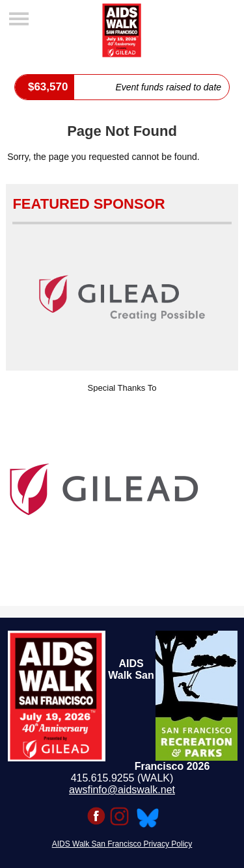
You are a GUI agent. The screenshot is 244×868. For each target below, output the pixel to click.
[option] (122, 490)
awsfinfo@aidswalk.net (122, 790)
